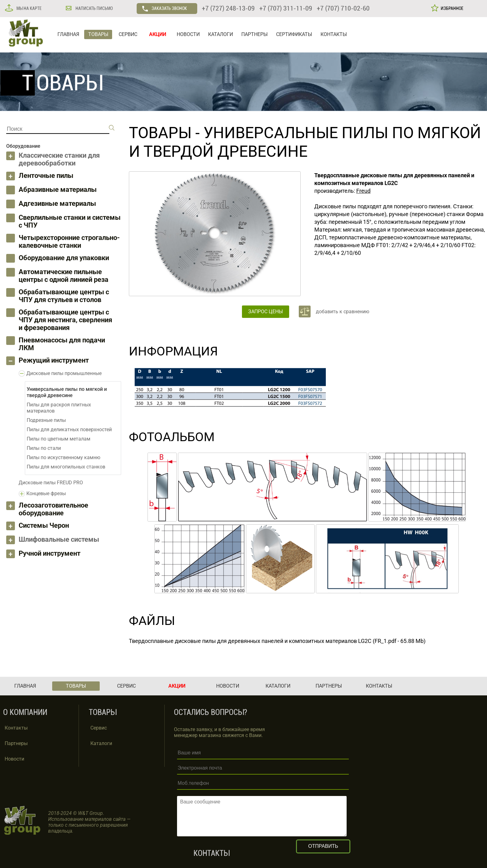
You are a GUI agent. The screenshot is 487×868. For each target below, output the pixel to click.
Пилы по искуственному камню (64, 457)
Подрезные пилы (46, 420)
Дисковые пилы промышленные (64, 373)
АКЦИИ (158, 34)
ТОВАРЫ (98, 34)
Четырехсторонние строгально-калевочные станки (69, 242)
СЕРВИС (128, 34)
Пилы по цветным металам (59, 439)
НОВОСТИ (188, 34)
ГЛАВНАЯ (68, 34)
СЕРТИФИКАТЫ (294, 34)
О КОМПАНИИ (25, 712)
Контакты (16, 728)
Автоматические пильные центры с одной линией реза (64, 276)
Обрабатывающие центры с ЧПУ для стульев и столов (64, 296)
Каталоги (101, 743)
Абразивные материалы (58, 190)
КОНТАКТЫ (334, 34)
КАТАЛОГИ (221, 34)
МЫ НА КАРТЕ (29, 8)
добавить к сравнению (343, 312)
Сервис (99, 728)
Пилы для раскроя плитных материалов (59, 408)
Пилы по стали (44, 448)
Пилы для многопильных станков (66, 467)
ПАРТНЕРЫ (255, 34)
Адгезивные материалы (57, 203)
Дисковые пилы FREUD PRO (51, 483)
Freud (363, 191)
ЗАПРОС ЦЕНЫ (266, 312)
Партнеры (16, 743)
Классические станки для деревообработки (59, 159)
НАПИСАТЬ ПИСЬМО (94, 8)
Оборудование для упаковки (64, 258)
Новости (14, 759)
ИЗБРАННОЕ (451, 8)
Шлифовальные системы (59, 539)
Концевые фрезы (46, 493)
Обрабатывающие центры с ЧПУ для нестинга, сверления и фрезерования (65, 320)
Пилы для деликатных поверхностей (69, 429)
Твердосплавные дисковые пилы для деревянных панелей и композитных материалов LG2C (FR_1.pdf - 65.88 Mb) (277, 641)
